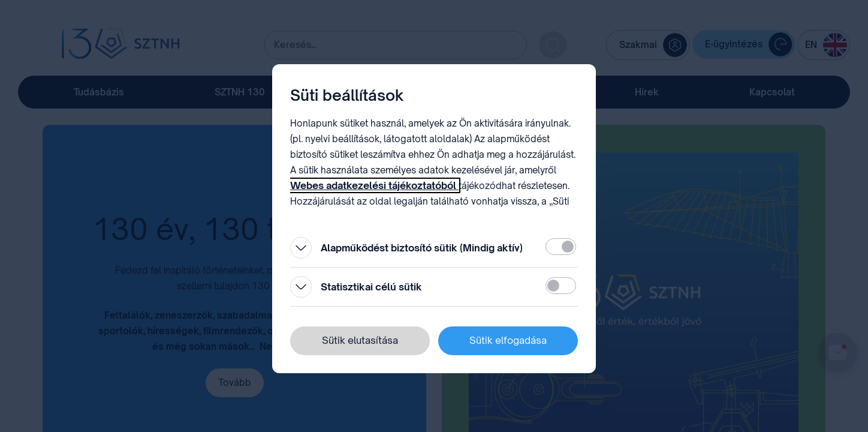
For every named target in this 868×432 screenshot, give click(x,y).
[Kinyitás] (301, 248)
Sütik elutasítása (360, 340)
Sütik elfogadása (508, 340)
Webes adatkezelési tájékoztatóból (374, 185)
